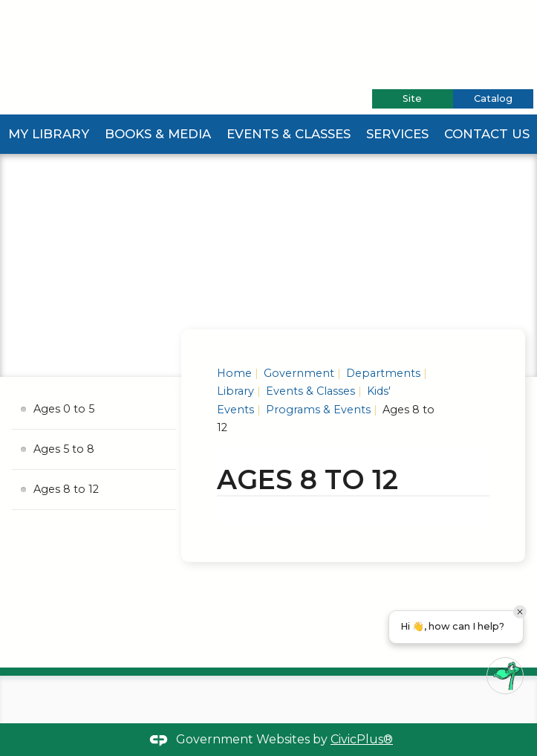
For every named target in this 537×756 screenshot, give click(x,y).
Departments (382, 373)
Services (397, 134)
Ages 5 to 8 (64, 449)
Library (235, 391)
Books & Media (158, 134)
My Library (49, 134)
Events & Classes (289, 134)
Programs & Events (317, 410)
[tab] (412, 99)
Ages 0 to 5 (64, 409)
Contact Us (487, 134)
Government (297, 373)
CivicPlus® (362, 739)
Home (234, 373)
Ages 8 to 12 (66, 489)
